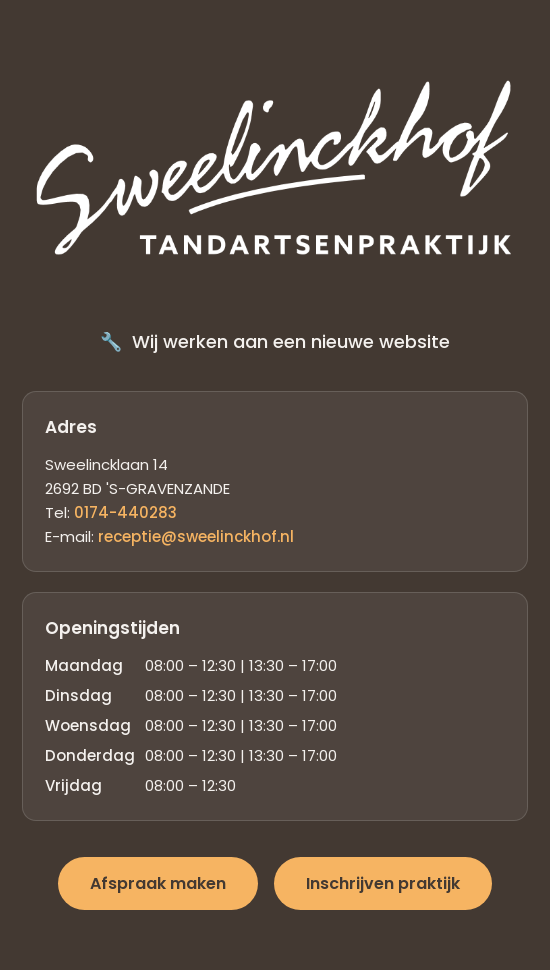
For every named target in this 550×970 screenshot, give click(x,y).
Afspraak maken (158, 883)
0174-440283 (125, 512)
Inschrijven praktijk (383, 883)
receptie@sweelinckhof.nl (196, 536)
